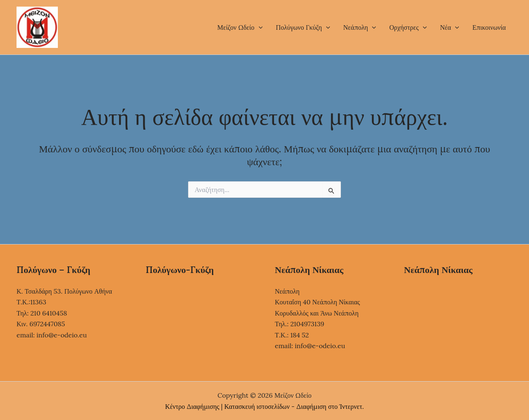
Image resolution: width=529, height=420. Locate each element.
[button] (259, 27)
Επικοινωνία (489, 27)
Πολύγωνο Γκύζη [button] (303, 27)
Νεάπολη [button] (360, 27)
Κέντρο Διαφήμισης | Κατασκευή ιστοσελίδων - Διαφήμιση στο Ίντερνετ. (265, 406)
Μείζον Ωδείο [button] (240, 27)
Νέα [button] (450, 27)
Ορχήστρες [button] (408, 27)
